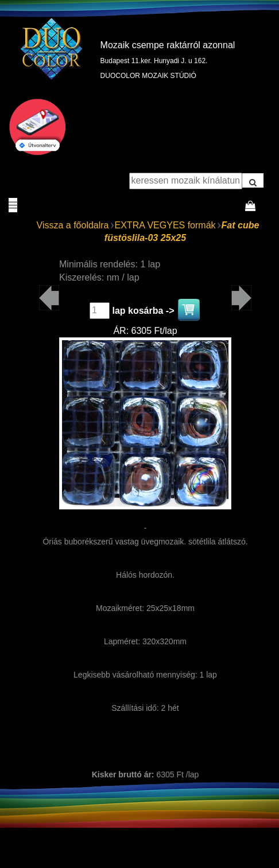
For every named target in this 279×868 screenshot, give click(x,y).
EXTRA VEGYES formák (165, 225)
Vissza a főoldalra (73, 225)
